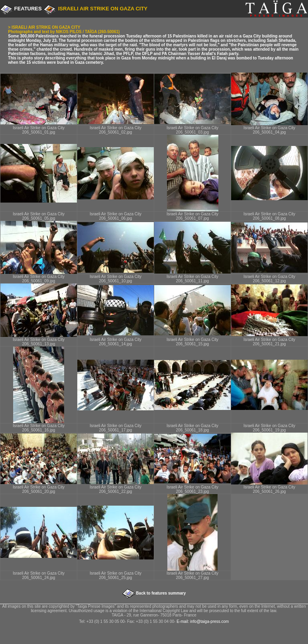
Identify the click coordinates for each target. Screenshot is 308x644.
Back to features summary (161, 593)
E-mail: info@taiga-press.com (203, 621)
